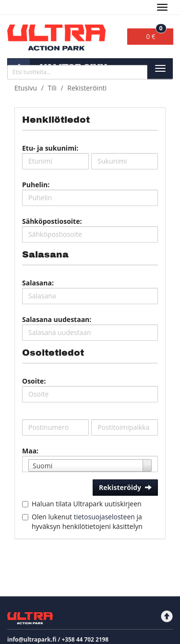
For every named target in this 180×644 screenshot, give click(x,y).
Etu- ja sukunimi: (50, 148)
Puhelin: (36, 185)
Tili (52, 88)
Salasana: (38, 283)
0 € (156, 35)
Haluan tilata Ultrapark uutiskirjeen (87, 504)
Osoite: (34, 381)
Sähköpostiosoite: (52, 221)
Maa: (30, 451)
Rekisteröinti (87, 88)
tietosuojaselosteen (104, 517)
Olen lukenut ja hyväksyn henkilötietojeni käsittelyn (87, 522)
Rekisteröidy (125, 487)
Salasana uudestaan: (57, 319)
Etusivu (26, 88)
